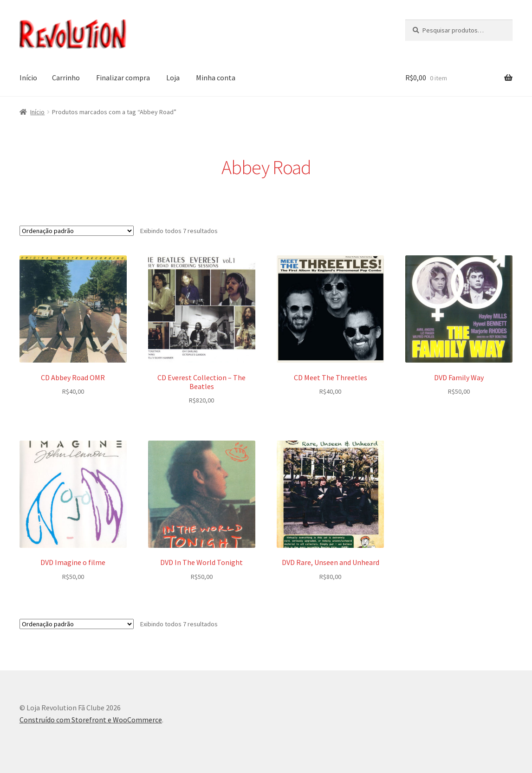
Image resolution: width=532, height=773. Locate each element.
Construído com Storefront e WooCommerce (91, 720)
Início (28, 78)
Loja (173, 78)
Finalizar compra (123, 78)
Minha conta (216, 78)
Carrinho (66, 78)
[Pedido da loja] (77, 231)
